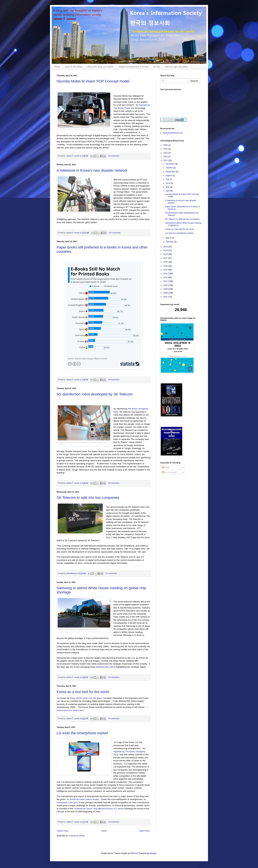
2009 (166, 289)
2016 (166, 262)
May (168, 187)
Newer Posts (63, 831)
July (168, 179)
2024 (166, 149)
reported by (119, 752)
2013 (166, 274)
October (169, 168)
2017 (166, 258)
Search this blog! (74, 67)
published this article (105, 667)
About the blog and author (100, 67)
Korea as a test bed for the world (83, 692)
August (169, 175)
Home (57, 67)
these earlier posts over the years (86, 698)
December (171, 164)
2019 (166, 250)
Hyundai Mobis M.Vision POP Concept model (93, 81)
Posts (166, 467)
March (169, 238)
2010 (166, 285)
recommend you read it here (70, 710)
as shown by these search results (83, 799)
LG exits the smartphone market (82, 733)
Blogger (153, 853)
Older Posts (144, 831)
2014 (166, 270)
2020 (166, 247)
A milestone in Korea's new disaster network (92, 170)
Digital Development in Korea (134, 67)
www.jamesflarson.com (173, 133)
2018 (166, 254)
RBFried (134, 853)
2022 (166, 157)
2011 (166, 281)
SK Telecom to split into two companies (88, 498)
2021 (166, 160)
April (168, 191)
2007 (166, 297)
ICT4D (157, 67)
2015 (166, 266)
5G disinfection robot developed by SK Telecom (95, 394)
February (170, 242)
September (171, 172)
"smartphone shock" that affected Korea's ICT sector (99, 809)
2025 (166, 145)
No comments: (114, 156)
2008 (166, 293)
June (168, 183)
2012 (166, 278)
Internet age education (176, 67)
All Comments (169, 472)
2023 (166, 153)
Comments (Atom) (77, 836)
